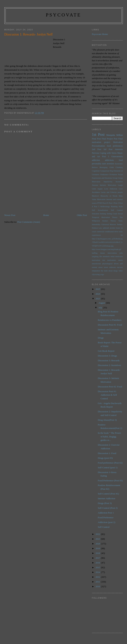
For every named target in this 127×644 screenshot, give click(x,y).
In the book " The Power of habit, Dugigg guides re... (109, 436)
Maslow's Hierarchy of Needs (105, 196)
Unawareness (117, 157)
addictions (109, 160)
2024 (98, 294)
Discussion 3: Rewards (109, 360)
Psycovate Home (100, 34)
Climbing (119, 167)
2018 (98, 553)
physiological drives (110, 264)
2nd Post (97, 149)
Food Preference (106, 517)
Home (46, 215)
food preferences (115, 146)
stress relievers (110, 267)
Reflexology (105, 207)
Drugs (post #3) (105, 458)
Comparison (105, 171)
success (120, 267)
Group (115, 178)
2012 (98, 577)
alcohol (112, 228)
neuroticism (96, 264)
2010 (98, 586)
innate (102, 253)
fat (122, 235)
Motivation (118, 142)
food (121, 160)
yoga (102, 274)
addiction (96, 160)
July (101, 308)
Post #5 (105, 203)
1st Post (98, 134)
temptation (96, 271)
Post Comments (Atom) (29, 222)
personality (97, 164)
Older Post (82, 215)
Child (112, 167)
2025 (98, 289)
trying (97, 274)
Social (120, 214)
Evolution (113, 174)
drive (116, 232)
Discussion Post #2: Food (110, 387)
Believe (95, 167)
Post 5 (97, 207)
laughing (95, 256)
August (102, 303)
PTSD (100, 203)
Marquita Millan (115, 135)
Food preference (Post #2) (110, 463)
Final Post (96, 139)
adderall (106, 228)
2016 (98, 563)
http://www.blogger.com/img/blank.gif (107, 249)
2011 (98, 582)
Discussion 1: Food (107, 453)
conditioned (109, 232)
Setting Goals (112, 214)
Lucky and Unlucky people (112, 192)
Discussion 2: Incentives (109, 365)
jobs (121, 253)
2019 (98, 548)
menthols (106, 256)
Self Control (117, 210)
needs (121, 260)
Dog (111, 171)
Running (114, 207)
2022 (98, 534)
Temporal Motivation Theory (105, 217)
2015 (98, 567)
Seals (121, 207)
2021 (98, 539)
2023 (98, 299)
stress (100, 267)
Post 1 (106, 157)
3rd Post (108, 149)
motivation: (112, 260)
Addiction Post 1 (106, 513)
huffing (95, 253)
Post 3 (117, 203)
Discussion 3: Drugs (107, 356)
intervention (112, 253)
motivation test (98, 260)
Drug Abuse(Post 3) (107, 420)
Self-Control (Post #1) (108, 494)
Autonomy (119, 164)
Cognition (96, 171)
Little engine (97, 189)
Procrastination (98, 146)
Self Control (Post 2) (108, 508)
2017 (98, 558)
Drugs (101, 338)
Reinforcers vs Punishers (110, 320)
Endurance (104, 174)
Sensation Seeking (99, 214)
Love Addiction (111, 189)
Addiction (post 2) (106, 522)
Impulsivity (108, 182)
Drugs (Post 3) (105, 503)
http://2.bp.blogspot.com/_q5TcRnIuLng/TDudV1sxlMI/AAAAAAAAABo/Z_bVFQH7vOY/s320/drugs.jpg (107, 242)
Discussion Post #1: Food (110, 325)
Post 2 (111, 203)
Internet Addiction (106, 498)
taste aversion (108, 164)
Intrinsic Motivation (108, 185)
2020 (98, 544)
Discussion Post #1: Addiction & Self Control (107, 395)
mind (112, 256)
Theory (113, 221)
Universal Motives (109, 224)
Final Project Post (110, 139)
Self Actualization (100, 210)
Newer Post (10, 215)
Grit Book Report (106, 351)
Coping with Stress (108, 153)
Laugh (120, 185)
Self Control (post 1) (108, 467)
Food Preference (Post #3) (110, 480)
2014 (98, 572)
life (101, 256)
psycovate (64, 15)
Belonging (104, 167)
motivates (119, 256)
